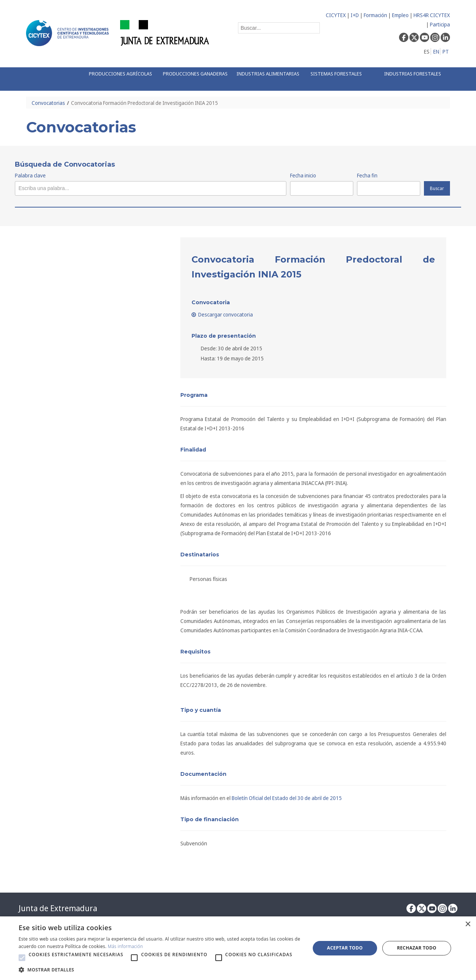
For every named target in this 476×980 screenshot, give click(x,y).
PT (446, 52)
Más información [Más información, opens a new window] (126, 946)
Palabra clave (30, 175)
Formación (375, 15)
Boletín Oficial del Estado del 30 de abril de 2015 (287, 798)
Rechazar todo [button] (416, 948)
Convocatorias (48, 103)
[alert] (238, 948)
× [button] (468, 924)
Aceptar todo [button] (345, 948)
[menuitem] (118, 79)
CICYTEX (336, 15)
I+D (355, 15)
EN (436, 52)
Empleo (400, 15)
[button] (22, 958)
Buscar (437, 188)
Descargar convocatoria (222, 314)
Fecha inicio (303, 175)
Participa (440, 24)
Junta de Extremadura (58, 908)
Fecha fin (367, 175)
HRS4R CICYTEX (432, 15)
